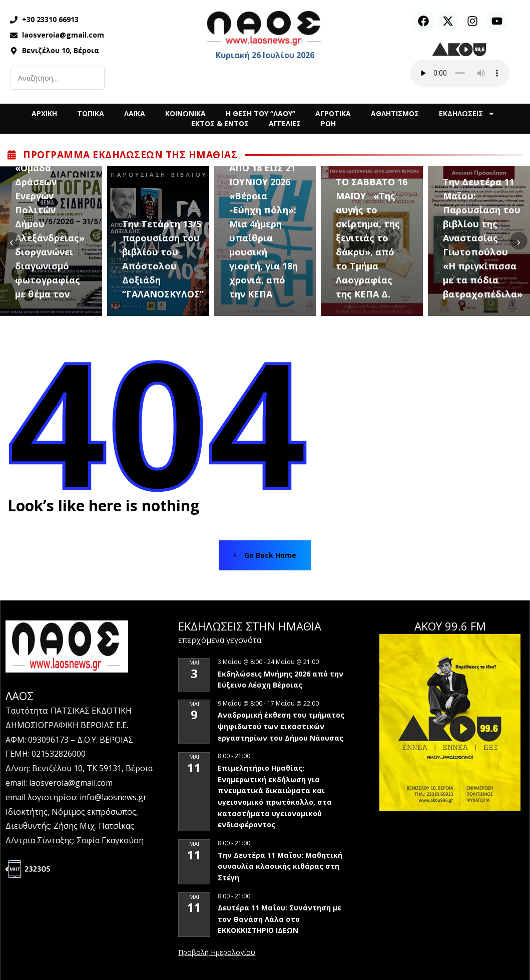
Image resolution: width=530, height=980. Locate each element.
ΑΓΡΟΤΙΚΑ (333, 113)
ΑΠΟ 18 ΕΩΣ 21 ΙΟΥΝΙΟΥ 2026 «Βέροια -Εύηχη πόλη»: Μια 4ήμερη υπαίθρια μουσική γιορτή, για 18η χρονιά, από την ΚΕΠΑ (263, 231)
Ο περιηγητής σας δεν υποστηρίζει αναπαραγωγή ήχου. (460, 73)
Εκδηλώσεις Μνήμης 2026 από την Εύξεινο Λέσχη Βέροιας (281, 680)
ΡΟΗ (328, 123)
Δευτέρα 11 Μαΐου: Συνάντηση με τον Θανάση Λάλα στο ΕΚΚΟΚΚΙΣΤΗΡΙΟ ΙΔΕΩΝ (280, 919)
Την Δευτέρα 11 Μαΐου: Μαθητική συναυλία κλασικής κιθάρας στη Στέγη (280, 866)
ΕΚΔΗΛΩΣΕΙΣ (467, 114)
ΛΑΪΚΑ (135, 113)
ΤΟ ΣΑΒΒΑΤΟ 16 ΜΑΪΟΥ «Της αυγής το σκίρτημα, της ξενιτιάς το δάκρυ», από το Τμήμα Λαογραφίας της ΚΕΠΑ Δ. (372, 238)
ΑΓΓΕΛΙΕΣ (285, 123)
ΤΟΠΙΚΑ (91, 113)
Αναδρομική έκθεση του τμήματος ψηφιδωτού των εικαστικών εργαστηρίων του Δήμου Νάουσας (281, 726)
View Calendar (217, 953)
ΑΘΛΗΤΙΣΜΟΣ (395, 113)
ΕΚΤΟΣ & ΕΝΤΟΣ (220, 123)
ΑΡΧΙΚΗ (44, 113)
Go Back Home (265, 555)
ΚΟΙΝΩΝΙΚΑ (185, 113)
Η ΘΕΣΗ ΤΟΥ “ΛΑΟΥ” (260, 113)
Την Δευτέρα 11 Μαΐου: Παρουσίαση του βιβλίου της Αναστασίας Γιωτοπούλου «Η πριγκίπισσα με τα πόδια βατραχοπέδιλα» (483, 238)
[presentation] (11, 241)
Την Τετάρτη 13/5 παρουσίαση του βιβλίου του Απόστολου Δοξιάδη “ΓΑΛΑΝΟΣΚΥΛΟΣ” (163, 259)
